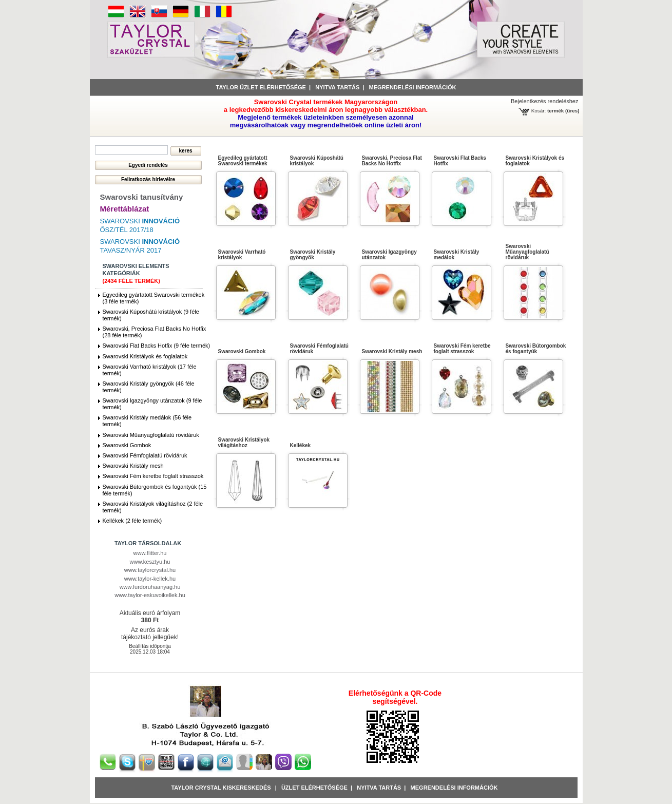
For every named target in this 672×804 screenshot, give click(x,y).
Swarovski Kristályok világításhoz (244, 443)
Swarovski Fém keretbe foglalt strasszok (153, 476)
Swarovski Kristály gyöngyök (313, 255)
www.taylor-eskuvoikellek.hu (150, 595)
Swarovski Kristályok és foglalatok (145, 356)
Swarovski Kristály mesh (133, 466)
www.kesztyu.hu (150, 562)
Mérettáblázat (125, 209)
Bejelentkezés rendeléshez (544, 101)
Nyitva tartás (337, 87)
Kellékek (301, 445)
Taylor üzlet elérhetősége (261, 87)
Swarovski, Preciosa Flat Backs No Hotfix (392, 161)
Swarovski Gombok (127, 445)
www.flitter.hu (150, 553)
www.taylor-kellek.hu (150, 579)
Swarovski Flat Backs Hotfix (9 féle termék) (157, 346)
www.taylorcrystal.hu (150, 570)
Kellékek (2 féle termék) (132, 521)
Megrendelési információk (413, 87)
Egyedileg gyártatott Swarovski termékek (243, 161)
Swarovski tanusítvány (142, 197)
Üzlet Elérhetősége (314, 788)
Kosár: (539, 111)
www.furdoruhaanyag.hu (150, 587)
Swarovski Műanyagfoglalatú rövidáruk (151, 435)
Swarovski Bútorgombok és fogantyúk (536, 349)
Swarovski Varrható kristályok (242, 255)
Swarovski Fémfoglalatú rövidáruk (145, 455)
